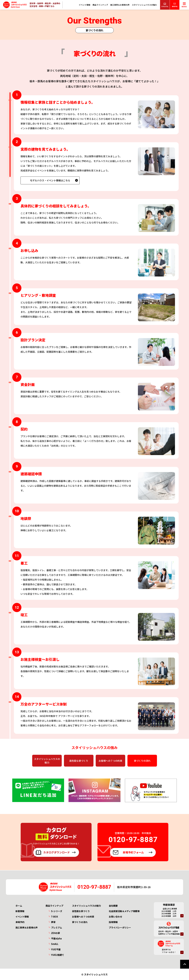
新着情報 (20, 911)
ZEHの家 (56, 933)
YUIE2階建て (58, 955)
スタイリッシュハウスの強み (144, 5)
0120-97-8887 (94, 887)
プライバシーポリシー (120, 927)
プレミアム (57, 927)
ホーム (19, 906)
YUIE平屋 (56, 949)
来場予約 (20, 922)
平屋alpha (56, 938)
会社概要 (113, 906)
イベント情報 (84, 5)
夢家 (53, 922)
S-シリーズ (57, 911)
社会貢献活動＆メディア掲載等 (124, 911)
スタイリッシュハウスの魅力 (47, 761)
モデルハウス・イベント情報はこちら (50, 182)
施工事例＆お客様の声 (120, 5)
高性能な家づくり (79, 761)
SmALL (55, 944)
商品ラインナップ (100, 5)
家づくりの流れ (142, 761)
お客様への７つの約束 (110, 761)
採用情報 (113, 922)
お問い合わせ (115, 917)
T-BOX (54, 917)
